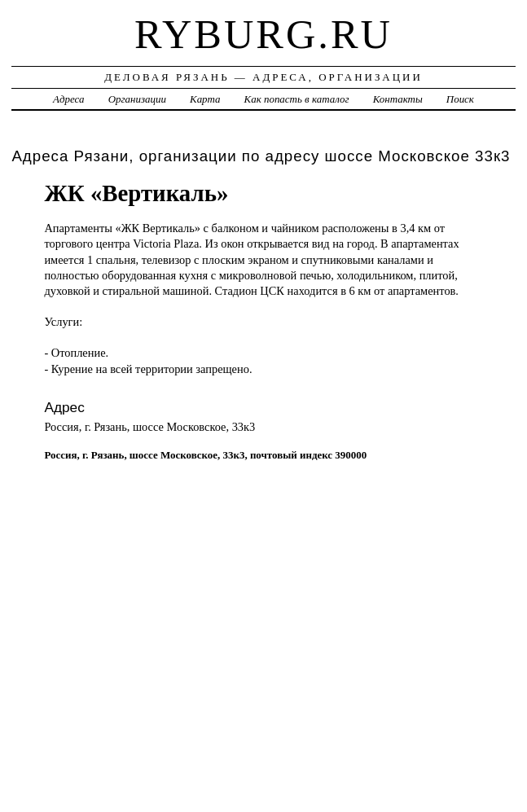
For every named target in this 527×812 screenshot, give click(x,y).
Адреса (68, 99)
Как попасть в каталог (297, 99)
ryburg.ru (263, 34)
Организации (137, 99)
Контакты (398, 99)
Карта (205, 99)
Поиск (460, 99)
